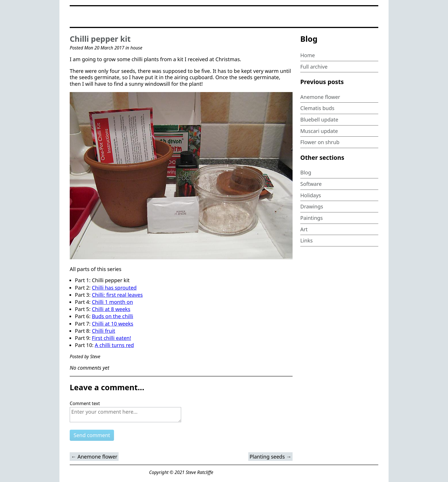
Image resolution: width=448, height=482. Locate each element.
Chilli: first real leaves (117, 295)
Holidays (311, 195)
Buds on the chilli (112, 316)
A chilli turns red (114, 345)
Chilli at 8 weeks (111, 309)
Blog (306, 172)
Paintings (312, 218)
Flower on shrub (320, 142)
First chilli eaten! (111, 338)
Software (311, 184)
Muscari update (319, 131)
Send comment (92, 435)
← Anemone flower (94, 457)
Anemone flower (320, 97)
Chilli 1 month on (112, 302)
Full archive (314, 67)
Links (306, 240)
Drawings (312, 206)
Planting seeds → (270, 457)
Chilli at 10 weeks (112, 324)
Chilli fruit (103, 331)
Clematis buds (317, 108)
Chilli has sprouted (114, 288)
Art (304, 229)
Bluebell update (319, 119)
